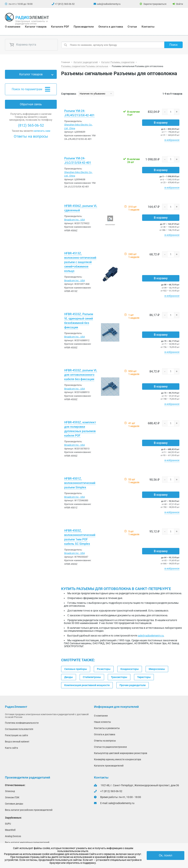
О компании (13, 27)
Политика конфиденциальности (22, 723)
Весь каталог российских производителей (29, 810)
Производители (84, 27)
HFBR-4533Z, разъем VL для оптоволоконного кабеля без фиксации (81, 375)
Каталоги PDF (60, 27)
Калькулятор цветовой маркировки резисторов (121, 753)
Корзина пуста (23, 45)
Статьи (132, 27)
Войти (178, 4)
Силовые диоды (14, 804)
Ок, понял (166, 855)
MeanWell (10, 830)
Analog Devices (13, 836)
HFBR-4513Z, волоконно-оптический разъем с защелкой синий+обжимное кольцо (80, 262)
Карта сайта (11, 748)
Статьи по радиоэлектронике (110, 747)
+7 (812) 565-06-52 (65, 4)
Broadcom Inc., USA (75, 220)
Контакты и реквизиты (107, 728)
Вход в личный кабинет (17, 742)
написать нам (42, 131)
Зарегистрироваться (153, 4)
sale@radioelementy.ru (109, 4)
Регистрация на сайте (16, 735)
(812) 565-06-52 (31, 125)
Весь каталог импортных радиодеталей (27, 842)
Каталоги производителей (109, 766)
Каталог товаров (36, 27)
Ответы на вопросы (31, 136)
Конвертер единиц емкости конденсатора (117, 759)
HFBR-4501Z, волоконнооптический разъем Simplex (80, 483)
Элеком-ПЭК (12, 797)
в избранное (172, 140)
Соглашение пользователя (19, 729)
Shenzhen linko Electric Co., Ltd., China (78, 127)
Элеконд (10, 791)
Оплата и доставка (111, 27)
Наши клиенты (102, 722)
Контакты (148, 27)
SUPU (8, 824)
